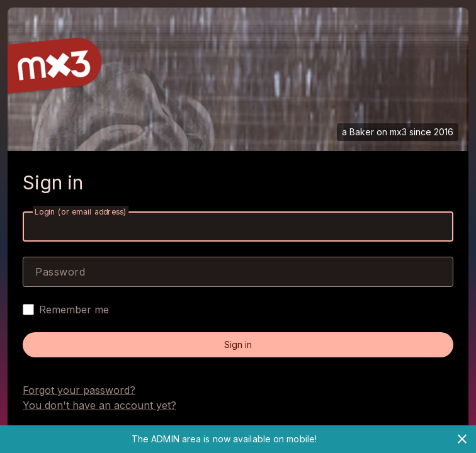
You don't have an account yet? (99, 405)
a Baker (358, 132)
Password (60, 272)
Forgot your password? (79, 390)
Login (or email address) (81, 212)
